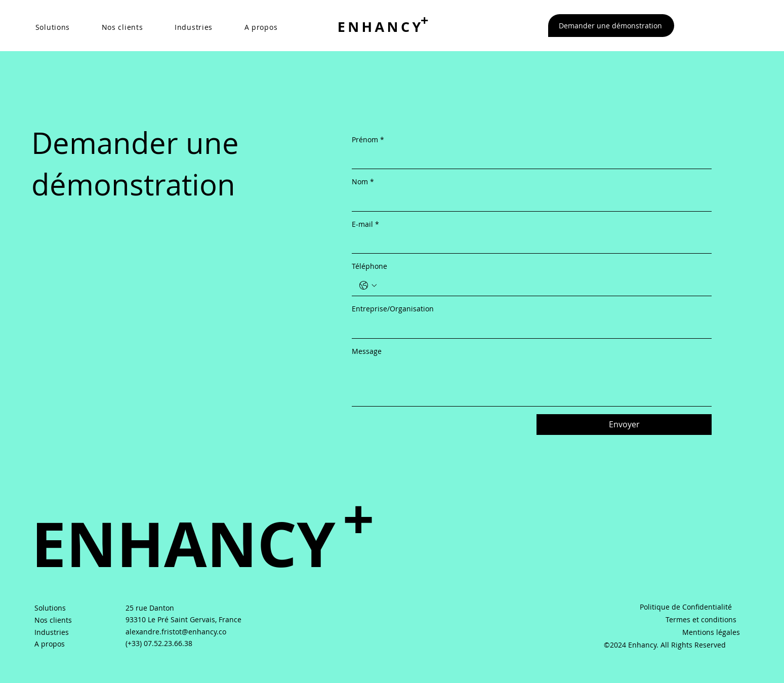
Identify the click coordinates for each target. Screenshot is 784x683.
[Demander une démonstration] (611, 26)
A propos (50, 644)
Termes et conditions (701, 619)
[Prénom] (529, 158)
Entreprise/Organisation (393, 309)
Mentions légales (711, 632)
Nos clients (53, 620)
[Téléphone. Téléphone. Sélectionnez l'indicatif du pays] (368, 286)
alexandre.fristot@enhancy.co (176, 632)
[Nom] (529, 201)
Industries (52, 632)
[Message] (532, 383)
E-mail (365, 224)
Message (367, 351)
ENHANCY (381, 27)
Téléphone (369, 266)
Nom (363, 182)
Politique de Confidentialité (686, 607)
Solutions (50, 608)
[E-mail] (529, 243)
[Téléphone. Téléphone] (542, 286)
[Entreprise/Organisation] (529, 328)
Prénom (368, 140)
